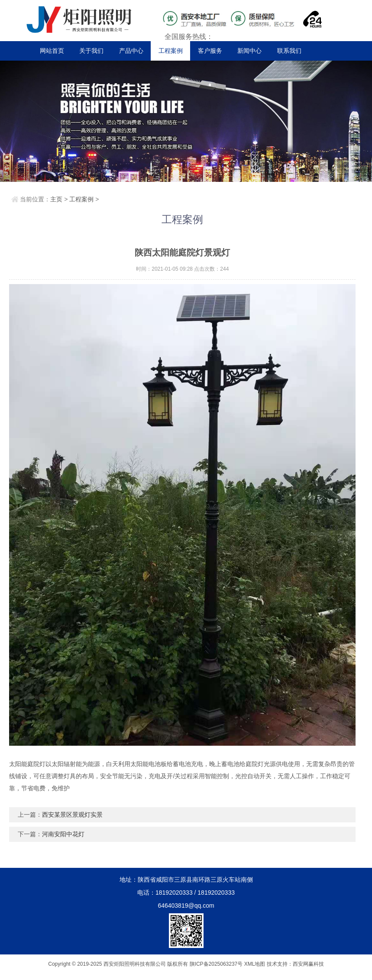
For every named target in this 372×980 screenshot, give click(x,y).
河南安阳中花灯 (63, 834)
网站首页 (52, 51)
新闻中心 (249, 51)
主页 (56, 199)
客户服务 (210, 51)
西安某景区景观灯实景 (72, 815)
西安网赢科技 (308, 964)
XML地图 (255, 964)
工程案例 (171, 51)
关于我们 (91, 51)
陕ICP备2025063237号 (216, 964)
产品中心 (131, 51)
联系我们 (289, 51)
